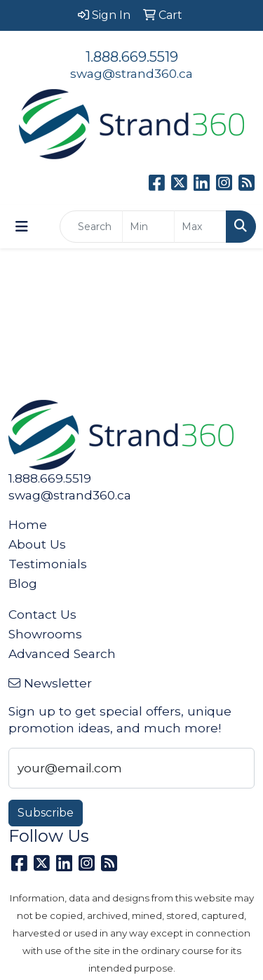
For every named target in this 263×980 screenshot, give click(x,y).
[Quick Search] (91, 227)
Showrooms (45, 634)
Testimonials (48, 564)
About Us (37, 544)
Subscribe (46, 813)
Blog (23, 583)
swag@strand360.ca (131, 73)
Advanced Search (62, 653)
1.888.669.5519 (132, 57)
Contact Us (42, 614)
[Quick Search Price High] (200, 227)
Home (28, 524)
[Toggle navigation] (22, 227)
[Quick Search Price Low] (148, 227)
